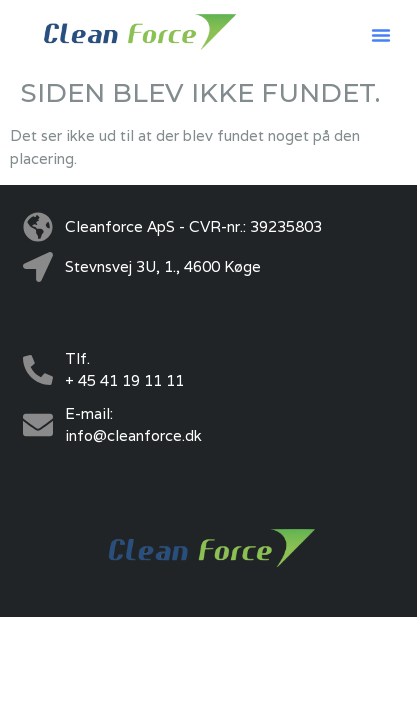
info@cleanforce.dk (133, 435)
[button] (381, 35)
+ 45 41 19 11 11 (124, 380)
